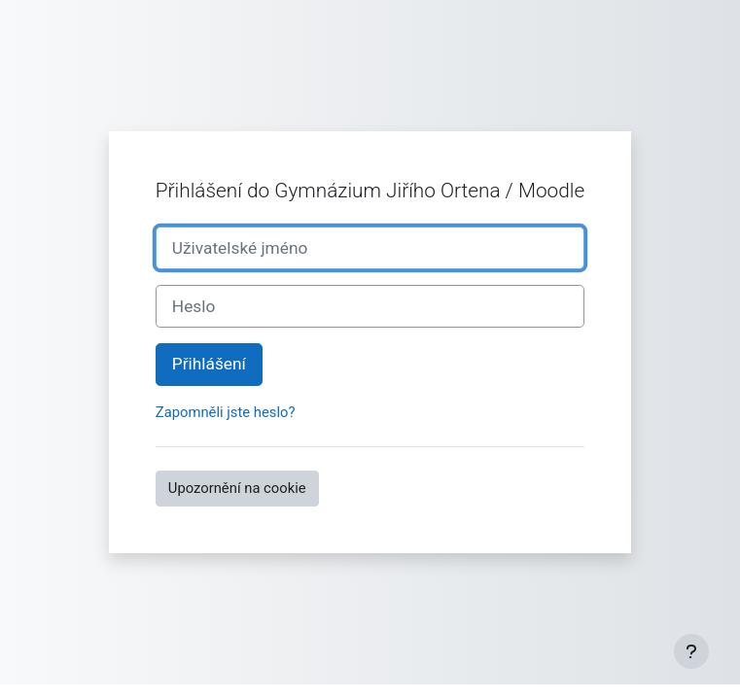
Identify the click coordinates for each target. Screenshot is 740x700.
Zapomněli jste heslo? (226, 412)
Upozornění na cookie (237, 488)
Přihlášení (209, 364)
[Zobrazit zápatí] (691, 651)
